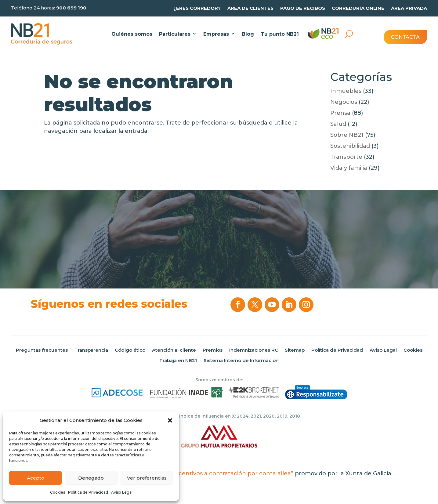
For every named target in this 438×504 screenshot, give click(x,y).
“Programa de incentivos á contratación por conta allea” (213, 473)
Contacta (405, 37)
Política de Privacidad (88, 492)
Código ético (130, 350)
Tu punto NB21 (280, 34)
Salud (338, 124)
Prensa (340, 113)
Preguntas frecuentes (42, 350)
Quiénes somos (132, 34)
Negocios (344, 102)
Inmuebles (346, 91)
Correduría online (358, 8)
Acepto (36, 478)
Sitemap (295, 350)
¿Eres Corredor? (197, 8)
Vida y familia (349, 168)
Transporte (346, 157)
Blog (248, 34)
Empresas (216, 34)
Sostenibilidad (350, 146)
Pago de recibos (303, 8)
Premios (213, 350)
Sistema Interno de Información (241, 361)
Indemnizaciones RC (254, 350)
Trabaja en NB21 (178, 361)
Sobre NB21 (347, 135)
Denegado (91, 478)
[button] (170, 420)
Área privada (409, 8)
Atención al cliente (174, 350)
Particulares (175, 34)
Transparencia (91, 350)
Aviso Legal (122, 492)
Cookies (58, 492)
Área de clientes (250, 8)
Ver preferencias (147, 478)
